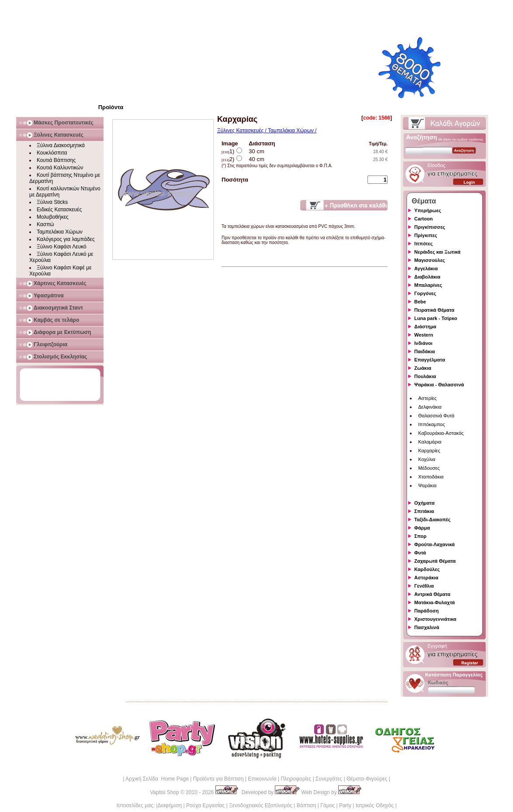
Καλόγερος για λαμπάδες (66, 239)
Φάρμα (422, 528)
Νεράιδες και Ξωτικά (437, 252)
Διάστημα (425, 327)
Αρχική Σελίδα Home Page (157, 779)
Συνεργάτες (329, 779)
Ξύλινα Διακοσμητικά (61, 145)
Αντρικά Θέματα (432, 594)
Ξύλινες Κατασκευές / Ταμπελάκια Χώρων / (267, 131)
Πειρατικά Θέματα (434, 310)
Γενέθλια (424, 586)
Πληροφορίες (296, 779)
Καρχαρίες (429, 451)
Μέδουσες (429, 468)
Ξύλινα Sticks (52, 202)
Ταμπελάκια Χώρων (60, 232)
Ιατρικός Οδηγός (375, 805)
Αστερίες (427, 398)
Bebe (420, 302)
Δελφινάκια (430, 407)
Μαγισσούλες (430, 260)
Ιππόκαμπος (432, 424)
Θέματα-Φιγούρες (367, 779)
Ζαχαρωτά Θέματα (435, 561)
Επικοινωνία (262, 779)
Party (345, 805)
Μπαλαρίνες (428, 285)
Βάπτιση (307, 805)
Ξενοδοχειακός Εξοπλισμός (261, 805)
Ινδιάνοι (423, 343)
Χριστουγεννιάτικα (435, 619)
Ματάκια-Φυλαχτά (435, 602)
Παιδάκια (425, 351)
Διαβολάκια (427, 277)
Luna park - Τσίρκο (436, 318)
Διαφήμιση (170, 805)
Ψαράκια (427, 485)
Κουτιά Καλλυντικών (60, 168)
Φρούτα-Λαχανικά (435, 544)
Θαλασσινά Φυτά (436, 416)
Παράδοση (426, 611)
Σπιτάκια (424, 511)
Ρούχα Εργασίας (205, 805)
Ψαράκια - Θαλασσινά (439, 385)
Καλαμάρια (430, 442)
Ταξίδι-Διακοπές (432, 520)
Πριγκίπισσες (430, 227)
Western (424, 335)
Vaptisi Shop (165, 792)
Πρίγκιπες (426, 235)
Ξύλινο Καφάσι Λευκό (62, 247)
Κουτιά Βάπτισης (56, 160)
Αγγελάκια (426, 268)
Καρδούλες (427, 569)
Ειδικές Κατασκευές (59, 210)
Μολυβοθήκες (53, 217)
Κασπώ (45, 224)
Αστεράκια (426, 578)
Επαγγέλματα (430, 360)
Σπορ (420, 536)
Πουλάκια (425, 376)
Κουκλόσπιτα (52, 153)
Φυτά (420, 553)
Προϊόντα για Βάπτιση (218, 779)
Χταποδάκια (431, 477)
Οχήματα (424, 503)
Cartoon (423, 219)
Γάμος (328, 805)
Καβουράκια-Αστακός (441, 433)
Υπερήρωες (428, 210)
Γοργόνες (425, 293)
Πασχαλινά (427, 627)
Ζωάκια (423, 368)
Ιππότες (423, 244)
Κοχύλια (427, 459)
